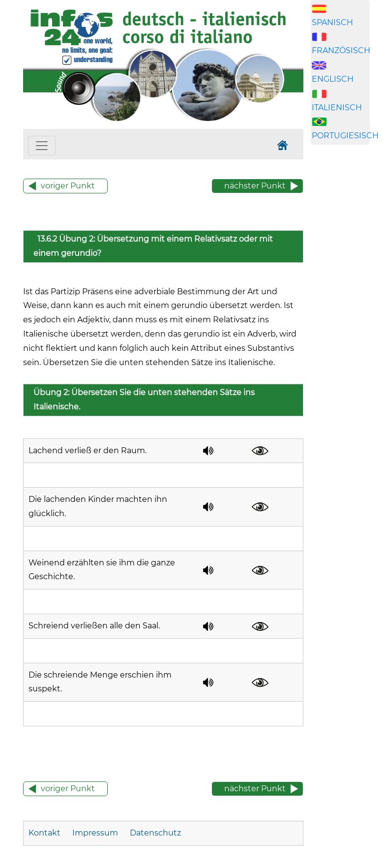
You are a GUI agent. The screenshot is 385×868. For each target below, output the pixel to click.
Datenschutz (155, 833)
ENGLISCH (333, 79)
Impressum (95, 833)
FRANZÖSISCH (341, 50)
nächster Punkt (255, 186)
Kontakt (45, 833)
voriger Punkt (68, 186)
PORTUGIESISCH (345, 136)
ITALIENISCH (337, 108)
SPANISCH (332, 22)
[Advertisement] (348, 321)
